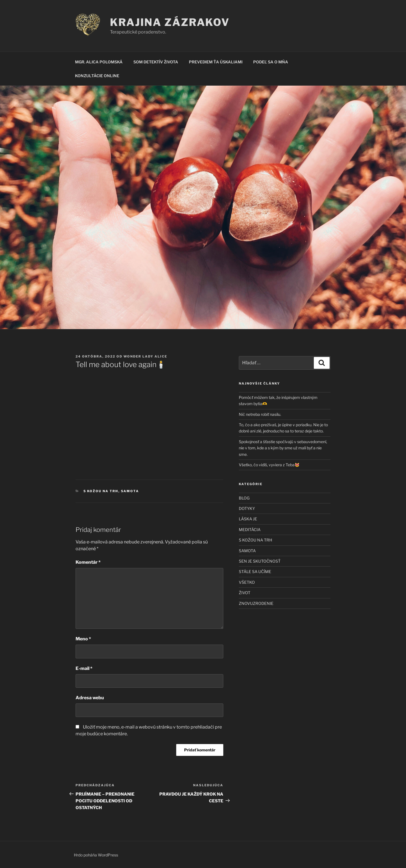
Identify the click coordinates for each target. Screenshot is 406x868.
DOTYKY (247, 508)
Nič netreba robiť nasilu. (260, 414)
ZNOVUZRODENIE (256, 603)
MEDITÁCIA (250, 530)
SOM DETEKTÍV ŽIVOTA (156, 62)
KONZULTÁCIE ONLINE (97, 76)
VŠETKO (247, 582)
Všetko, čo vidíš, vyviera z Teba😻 (269, 465)
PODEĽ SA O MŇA (271, 62)
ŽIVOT (245, 593)
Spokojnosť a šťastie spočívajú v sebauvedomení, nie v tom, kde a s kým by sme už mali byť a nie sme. (283, 448)
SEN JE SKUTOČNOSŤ (260, 561)
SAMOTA (130, 491)
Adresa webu (90, 698)
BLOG (244, 498)
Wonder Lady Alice (145, 356)
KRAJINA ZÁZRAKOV (170, 22)
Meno (83, 639)
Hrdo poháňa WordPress (96, 855)
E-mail (84, 668)
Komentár (88, 562)
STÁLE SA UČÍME (255, 571)
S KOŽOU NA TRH (101, 491)
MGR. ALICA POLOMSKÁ (99, 62)
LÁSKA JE (248, 519)
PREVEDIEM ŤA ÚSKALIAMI (216, 62)
